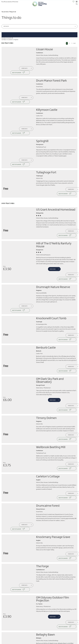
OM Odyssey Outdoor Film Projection (53, 524)
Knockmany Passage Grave (53, 471)
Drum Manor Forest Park (51, 76)
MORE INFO (13, 631)
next (74, 43)
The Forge (42, 496)
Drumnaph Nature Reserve (53, 256)
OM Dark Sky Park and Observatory (50, 336)
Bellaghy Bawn (46, 555)
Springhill (42, 128)
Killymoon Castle (47, 101)
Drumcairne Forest (48, 444)
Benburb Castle (46, 308)
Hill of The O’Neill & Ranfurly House (54, 218)
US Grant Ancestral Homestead (56, 188)
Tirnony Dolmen (46, 369)
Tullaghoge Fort (46, 155)
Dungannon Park (47, 580)
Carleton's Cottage (48, 419)
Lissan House (44, 49)
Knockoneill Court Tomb (51, 283)
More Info (24, 68)
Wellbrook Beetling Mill (51, 394)
